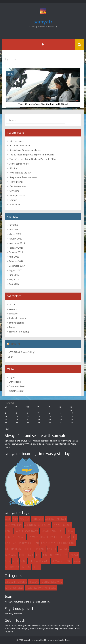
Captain (13, 200)
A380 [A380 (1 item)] (15, 519)
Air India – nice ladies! (20, 145)
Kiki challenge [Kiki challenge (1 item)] (14, 549)
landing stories (16, 323)
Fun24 (10, 357)
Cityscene (14, 191)
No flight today (17, 195)
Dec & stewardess (19, 186)
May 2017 (14, 279)
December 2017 (17, 266)
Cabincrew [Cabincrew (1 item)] (44, 525)
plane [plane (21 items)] (30, 555)
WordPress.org (16, 391)
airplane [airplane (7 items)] (62, 519)
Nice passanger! (17, 141)
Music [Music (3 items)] (29, 588)
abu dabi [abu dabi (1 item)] (25, 519)
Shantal (15, 344)
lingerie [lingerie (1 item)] (29, 549)
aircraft (13, 304)
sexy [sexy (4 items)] (8, 561)
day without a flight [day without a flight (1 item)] (53, 531)
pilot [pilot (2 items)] (22, 555)
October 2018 (16, 252)
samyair (43, 22)
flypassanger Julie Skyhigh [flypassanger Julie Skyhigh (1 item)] (43, 537)
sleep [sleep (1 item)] (15, 561)
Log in (12, 377)
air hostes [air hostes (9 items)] (37, 519)
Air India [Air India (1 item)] (50, 519)
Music (12, 327)
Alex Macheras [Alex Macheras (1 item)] (14, 525)
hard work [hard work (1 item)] (24, 543)
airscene (13, 314)
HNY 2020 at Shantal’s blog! (21, 352)
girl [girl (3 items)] (74, 537)
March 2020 (15, 234)
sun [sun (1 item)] (69, 561)
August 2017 (15, 270)
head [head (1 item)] (36, 543)
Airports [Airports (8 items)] (22, 582)
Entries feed (15, 382)
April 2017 (14, 284)
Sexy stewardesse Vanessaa (23, 177)
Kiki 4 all (14, 168)
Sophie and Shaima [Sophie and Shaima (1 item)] (39, 561)
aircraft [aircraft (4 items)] (10, 582)
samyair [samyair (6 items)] (74, 555)
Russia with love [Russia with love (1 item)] (58, 555)
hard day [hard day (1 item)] (11, 543)
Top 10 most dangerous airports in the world (32, 155)
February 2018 (16, 261)
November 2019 (17, 243)
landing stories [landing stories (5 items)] (14, 588)
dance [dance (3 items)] (9, 531)
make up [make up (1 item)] (52, 549)
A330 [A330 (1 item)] (8, 519)
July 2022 (13, 225)
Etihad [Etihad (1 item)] (71, 531)
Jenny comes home (19, 164)
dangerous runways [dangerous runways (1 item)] (27, 531)
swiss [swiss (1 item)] (77, 561)
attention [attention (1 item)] (30, 525)
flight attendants (17, 318)
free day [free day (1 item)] (65, 537)
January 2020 (15, 239)
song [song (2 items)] (23, 561)
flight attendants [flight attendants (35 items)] (51, 582)
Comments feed (17, 386)
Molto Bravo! (16, 182)
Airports (13, 309)
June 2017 (14, 275)
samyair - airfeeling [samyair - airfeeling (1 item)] (45, 588)
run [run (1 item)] (45, 555)
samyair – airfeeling (19, 332)
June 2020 (14, 229)
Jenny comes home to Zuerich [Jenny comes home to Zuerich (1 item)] (58, 543)
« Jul (7, 429)
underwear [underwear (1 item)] (12, 567)
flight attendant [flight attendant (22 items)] (15, 537)
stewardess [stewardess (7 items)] (58, 561)
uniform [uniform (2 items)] (26, 567)
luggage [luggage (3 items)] (40, 549)
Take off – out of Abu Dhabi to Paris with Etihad (43, 104)
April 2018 (14, 257)
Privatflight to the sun (20, 173)
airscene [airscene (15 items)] (34, 582)
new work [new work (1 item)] (11, 555)
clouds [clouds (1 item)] (67, 525)
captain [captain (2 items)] (57, 525)
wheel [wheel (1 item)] (36, 567)
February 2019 (16, 248)
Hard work (15, 204)
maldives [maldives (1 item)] (64, 549)
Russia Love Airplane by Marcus (25, 150)
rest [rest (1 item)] (38, 555)
